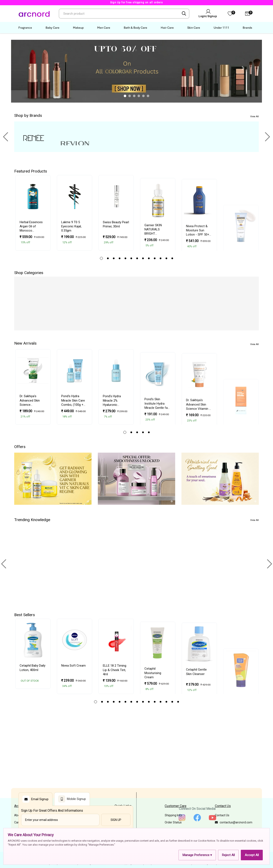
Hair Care (167, 28)
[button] (30, 68)
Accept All (252, 855)
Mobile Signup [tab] (72, 799)
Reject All (228, 855)
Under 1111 (221, 28)
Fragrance (25, 28)
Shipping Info (173, 815)
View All (255, 117)
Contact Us (222, 815)
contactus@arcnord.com (234, 822)
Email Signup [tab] (35, 799)
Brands (247, 28)
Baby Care (52, 28)
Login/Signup (208, 16)
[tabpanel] (33, 213)
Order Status (173, 822)
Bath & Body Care (135, 28)
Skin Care (194, 28)
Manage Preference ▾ (197, 855)
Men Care (104, 28)
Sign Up (116, 820)
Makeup (78, 28)
